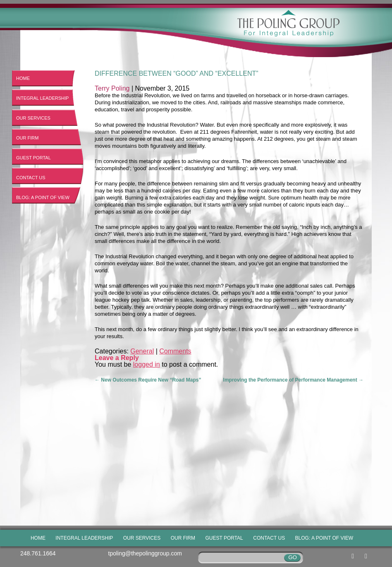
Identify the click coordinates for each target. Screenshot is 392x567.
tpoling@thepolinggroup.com (145, 553)
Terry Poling (112, 88)
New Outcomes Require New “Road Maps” (148, 380)
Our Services (33, 118)
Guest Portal (33, 158)
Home (23, 78)
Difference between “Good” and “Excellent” (177, 73)
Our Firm (27, 138)
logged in (147, 364)
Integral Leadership (42, 98)
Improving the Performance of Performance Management (293, 380)
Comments (175, 351)
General (142, 351)
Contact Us (31, 178)
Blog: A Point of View (43, 197)
